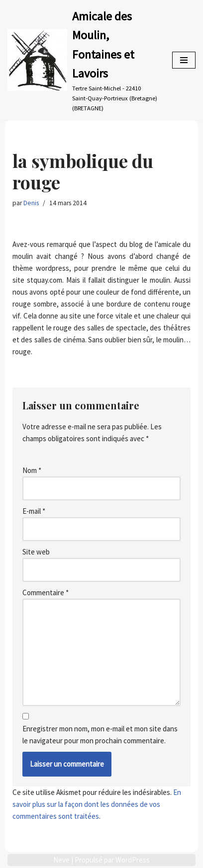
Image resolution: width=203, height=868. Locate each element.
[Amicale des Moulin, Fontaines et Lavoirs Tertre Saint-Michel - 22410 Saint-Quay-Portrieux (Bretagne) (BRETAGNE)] (82, 60)
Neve (61, 860)
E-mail (34, 511)
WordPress (133, 860)
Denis (31, 203)
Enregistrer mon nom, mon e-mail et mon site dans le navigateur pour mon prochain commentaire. (100, 735)
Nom (32, 470)
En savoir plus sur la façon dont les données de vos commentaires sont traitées (97, 804)
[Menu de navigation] (184, 60)
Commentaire (46, 592)
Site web (36, 552)
